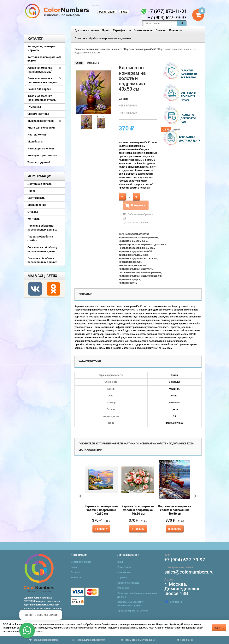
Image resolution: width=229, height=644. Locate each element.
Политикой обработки (85, 628)
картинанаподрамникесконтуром (138, 258)
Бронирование (143, 30)
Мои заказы (124, 572)
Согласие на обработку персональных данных (42, 249)
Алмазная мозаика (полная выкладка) (40, 70)
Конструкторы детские (42, 155)
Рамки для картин (39, 89)
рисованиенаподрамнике (133, 255)
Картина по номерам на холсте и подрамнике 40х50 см (101, 510)
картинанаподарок (130, 279)
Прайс (106, 30)
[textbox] (160, 23)
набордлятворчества (137, 234)
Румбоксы (34, 107)
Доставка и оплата (87, 30)
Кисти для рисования (41, 128)
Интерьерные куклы (41, 148)
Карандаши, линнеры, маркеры (41, 48)
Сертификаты (122, 30)
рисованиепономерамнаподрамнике (140, 272)
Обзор (79, 63)
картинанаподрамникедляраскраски (140, 276)
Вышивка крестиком (41, 121)
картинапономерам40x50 (133, 241)
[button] (27, 630)
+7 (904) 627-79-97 (185, 560)
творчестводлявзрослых (133, 265)
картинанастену (128, 283)
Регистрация (107, 12)
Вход (124, 12)
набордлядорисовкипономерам (137, 248)
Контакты (176, 30)
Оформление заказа (128, 583)
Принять (219, 628)
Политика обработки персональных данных (103, 38)
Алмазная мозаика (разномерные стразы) (42, 98)
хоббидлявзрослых (130, 262)
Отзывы (161, 30)
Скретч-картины (38, 114)
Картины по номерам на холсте (43, 59)
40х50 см (174, 403)
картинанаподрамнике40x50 (135, 251)
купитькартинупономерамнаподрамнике (142, 244)
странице (38, 631)
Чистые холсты (37, 135)
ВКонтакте (173, 602)
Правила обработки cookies (40, 238)
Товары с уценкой (39, 162)
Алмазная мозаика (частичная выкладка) (42, 80)
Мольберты (35, 141)
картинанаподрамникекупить (136, 269)
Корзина (122, 578)
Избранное (123, 588)
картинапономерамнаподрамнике (139, 237)
